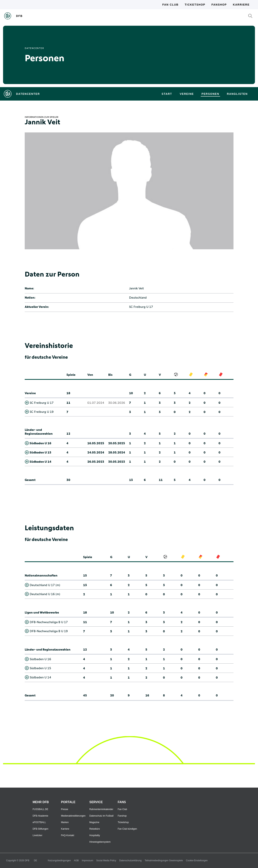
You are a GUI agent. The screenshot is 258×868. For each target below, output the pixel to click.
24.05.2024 (96, 453)
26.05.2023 (96, 462)
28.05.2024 (117, 453)
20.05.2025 (117, 443)
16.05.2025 (96, 443)
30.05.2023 (117, 462)
